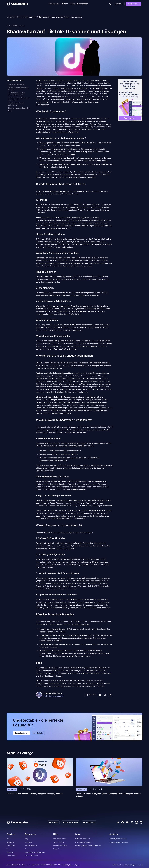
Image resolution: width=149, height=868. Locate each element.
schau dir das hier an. (81, 624)
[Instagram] (136, 822)
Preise (72, 4)
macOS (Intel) (89, 822)
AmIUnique (10, 842)
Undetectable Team (53, 693)
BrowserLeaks (11, 856)
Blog (19, 17)
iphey (8, 839)
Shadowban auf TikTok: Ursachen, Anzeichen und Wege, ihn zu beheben (53, 17)
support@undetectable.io (118, 839)
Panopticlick (11, 846)
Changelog (29, 842)
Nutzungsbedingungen (83, 842)
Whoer (9, 849)
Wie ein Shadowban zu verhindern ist (16, 104)
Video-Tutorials (58, 842)
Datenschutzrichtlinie (83, 839)
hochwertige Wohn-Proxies (58, 586)
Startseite (10, 17)
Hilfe (65, 4)
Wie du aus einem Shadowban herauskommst (19, 99)
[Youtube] (127, 822)
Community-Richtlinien (59, 191)
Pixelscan (10, 852)
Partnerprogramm (31, 846)
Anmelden (119, 4)
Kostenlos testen (21, 733)
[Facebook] (122, 822)
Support (56, 849)
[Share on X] (105, 695)
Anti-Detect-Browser (80, 581)
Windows (54, 822)
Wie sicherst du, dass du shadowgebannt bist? (17, 94)
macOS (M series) (71, 822)
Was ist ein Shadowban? (16, 85)
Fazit (10, 111)
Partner (27, 849)
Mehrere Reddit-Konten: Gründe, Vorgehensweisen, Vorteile (35, 794)
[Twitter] (132, 822)
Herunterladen (82, 4)
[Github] (141, 822)
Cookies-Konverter (31, 856)
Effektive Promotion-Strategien (19, 108)
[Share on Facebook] (100, 695)
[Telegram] (118, 822)
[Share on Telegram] (110, 695)
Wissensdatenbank (60, 839)
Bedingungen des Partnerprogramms (88, 846)
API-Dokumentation (60, 846)
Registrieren (133, 4)
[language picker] (110, 4)
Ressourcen (55, 4)
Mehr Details (38, 733)
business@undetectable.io (119, 842)
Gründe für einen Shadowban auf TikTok (18, 89)
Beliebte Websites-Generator (35, 852)
